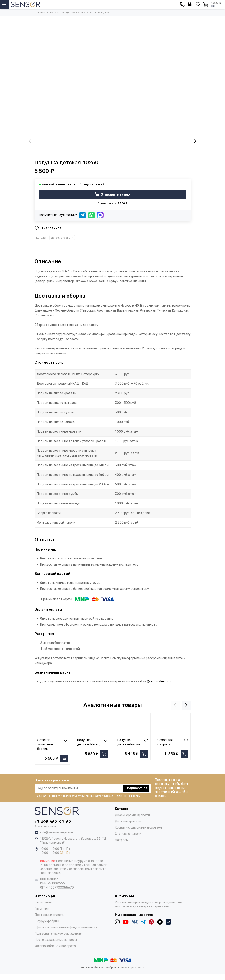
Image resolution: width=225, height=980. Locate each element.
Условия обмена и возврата (55, 946)
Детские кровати (62, 238)
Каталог (41, 238)
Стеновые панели (128, 834)
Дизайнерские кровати (132, 815)
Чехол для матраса (165, 742)
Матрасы (122, 840)
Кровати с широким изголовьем (138, 828)
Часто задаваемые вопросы (56, 940)
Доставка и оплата (49, 915)
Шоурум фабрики (47, 921)
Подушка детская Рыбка (129, 742)
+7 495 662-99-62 (53, 822)
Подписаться (136, 788)
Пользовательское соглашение (58, 934)
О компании (43, 902)
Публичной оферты (126, 796)
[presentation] (30, 141)
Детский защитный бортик (45, 744)
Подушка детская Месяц (88, 742)
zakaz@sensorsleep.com (156, 681)
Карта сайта (136, 968)
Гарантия (42, 909)
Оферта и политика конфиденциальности (66, 927)
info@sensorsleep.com (57, 832)
